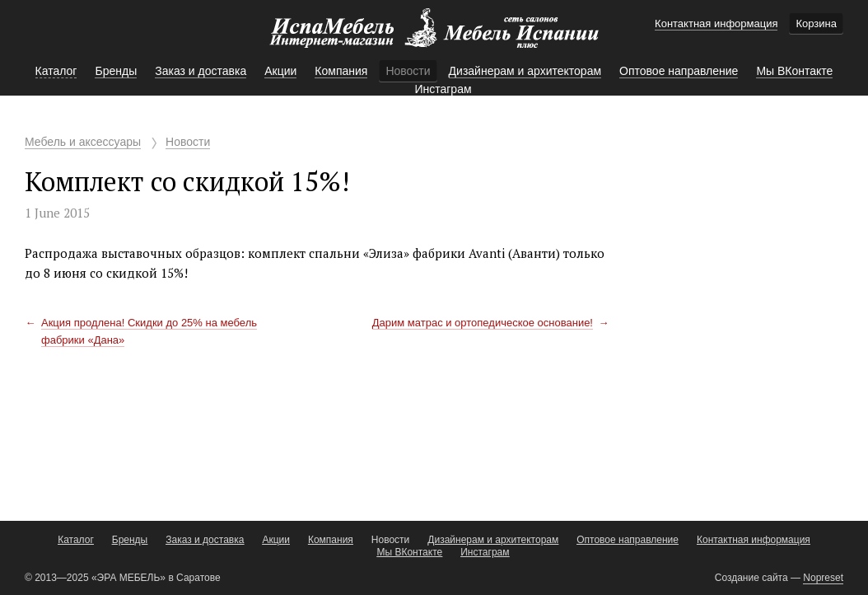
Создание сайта (751, 578)
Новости (188, 142)
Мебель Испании (434, 36)
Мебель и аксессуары (83, 142)
